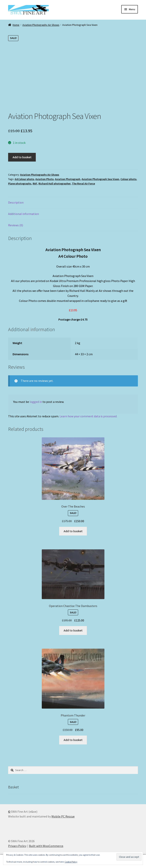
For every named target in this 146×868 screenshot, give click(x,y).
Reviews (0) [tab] (16, 225)
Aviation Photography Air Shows (41, 25)
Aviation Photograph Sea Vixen (100, 179)
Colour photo (128, 179)
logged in (36, 402)
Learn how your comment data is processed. (88, 416)
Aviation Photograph (68, 179)
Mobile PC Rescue (63, 816)
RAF (35, 184)
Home (16, 25)
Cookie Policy (71, 862)
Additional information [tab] (23, 214)
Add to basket (22, 157)
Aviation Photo (44, 179)
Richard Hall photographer (55, 184)
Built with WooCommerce (46, 846)
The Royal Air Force (83, 184)
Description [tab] (16, 202)
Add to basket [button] (73, 531)
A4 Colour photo (24, 179)
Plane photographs (20, 184)
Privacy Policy (17, 846)
